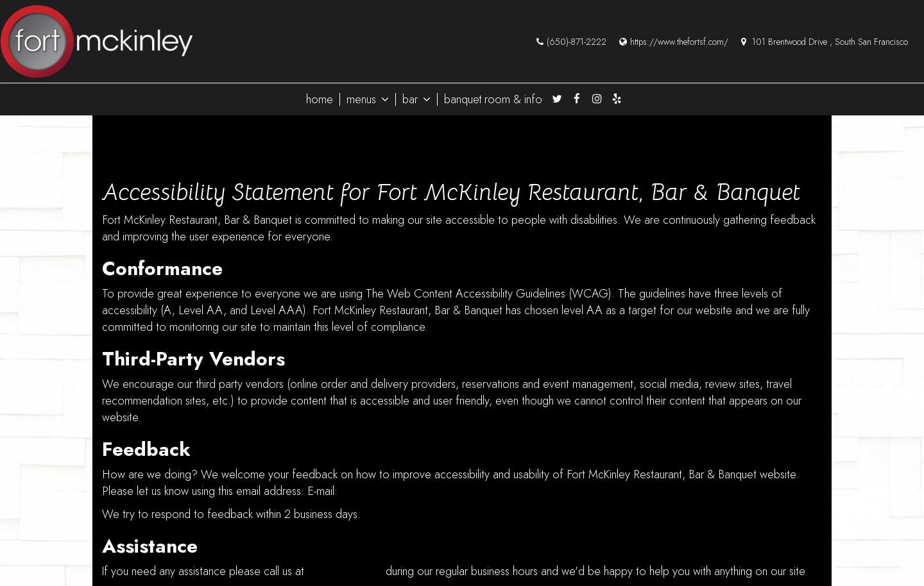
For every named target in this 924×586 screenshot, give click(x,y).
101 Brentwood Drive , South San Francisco (825, 42)
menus (368, 99)
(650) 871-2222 (345, 571)
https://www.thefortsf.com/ (674, 42)
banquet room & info (493, 99)
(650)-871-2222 (571, 42)
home (320, 99)
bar (416, 99)
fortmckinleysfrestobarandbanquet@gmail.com (450, 491)
